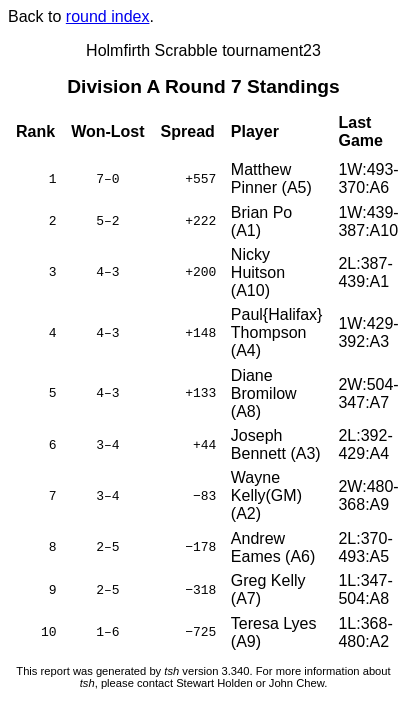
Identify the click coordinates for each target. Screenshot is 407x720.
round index (108, 16)
